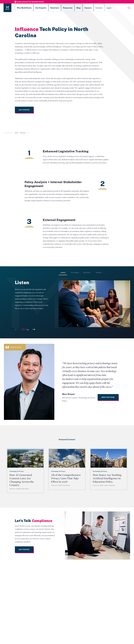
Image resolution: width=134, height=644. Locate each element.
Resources (56, 8)
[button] (34, 329)
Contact (81, 8)
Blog (65, 8)
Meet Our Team (108, 397)
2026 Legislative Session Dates (30, 2)
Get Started (24, 110)
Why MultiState (21, 8)
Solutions (46, 8)
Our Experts (35, 8)
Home (17, 133)
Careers (72, 8)
